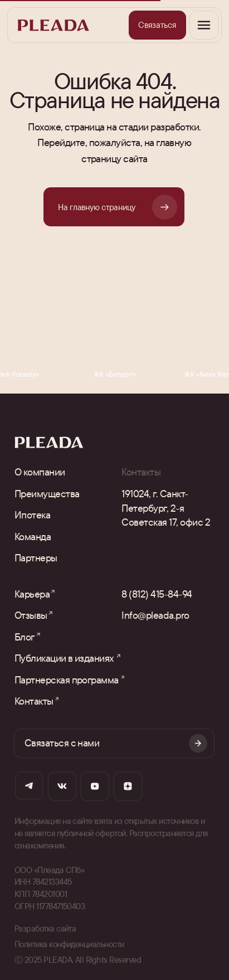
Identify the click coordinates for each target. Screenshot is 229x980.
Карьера (32, 594)
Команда (33, 536)
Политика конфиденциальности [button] (69, 944)
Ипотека (32, 515)
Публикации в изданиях (64, 658)
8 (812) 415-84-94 (157, 594)
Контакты (34, 701)
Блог (25, 637)
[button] (157, 25)
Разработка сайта (45, 928)
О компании (40, 472)
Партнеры (36, 557)
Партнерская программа (67, 680)
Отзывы (31, 615)
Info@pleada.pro (155, 615)
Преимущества (47, 493)
